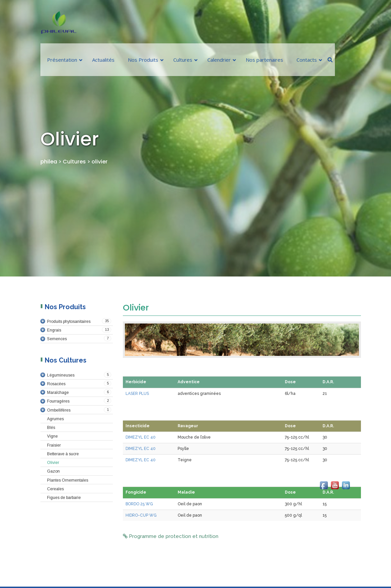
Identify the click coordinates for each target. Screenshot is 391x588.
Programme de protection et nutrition (171, 536)
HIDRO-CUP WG (141, 515)
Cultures (74, 162)
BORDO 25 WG (139, 504)
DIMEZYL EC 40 (141, 437)
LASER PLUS (137, 394)
